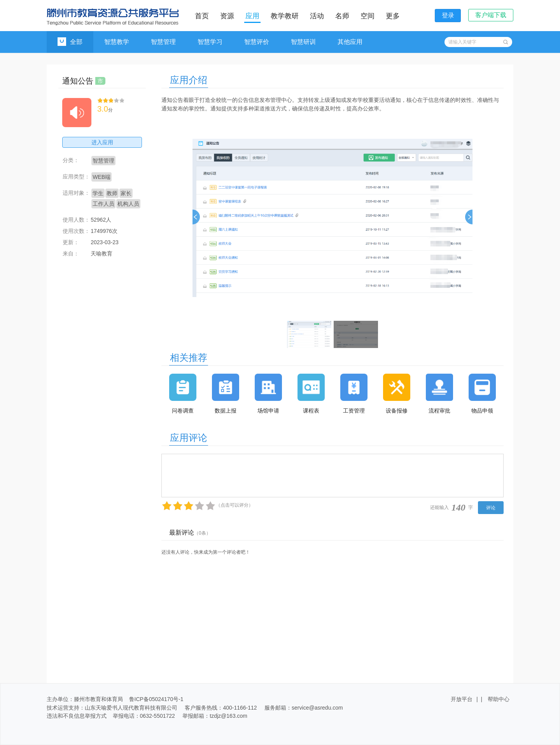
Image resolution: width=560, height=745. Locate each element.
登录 (448, 15)
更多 (393, 16)
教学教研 (285, 16)
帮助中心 (499, 699)
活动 (317, 16)
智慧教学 (117, 42)
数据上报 (226, 411)
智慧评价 (257, 42)
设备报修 (397, 411)
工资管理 (354, 411)
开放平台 (462, 699)
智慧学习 (210, 42)
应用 (252, 16)
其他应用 (350, 42)
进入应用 (102, 142)
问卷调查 (183, 411)
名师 (342, 16)
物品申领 (482, 411)
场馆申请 (268, 411)
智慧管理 (163, 42)
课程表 (311, 411)
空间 (367, 16)
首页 (202, 16)
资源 (227, 16)
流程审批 (439, 411)
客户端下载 (491, 15)
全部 (70, 42)
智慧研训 (303, 42)
